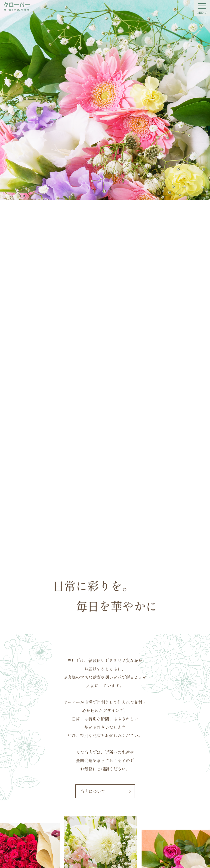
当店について (93, 791)
